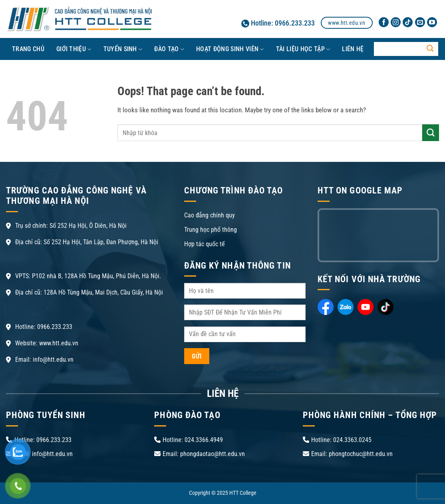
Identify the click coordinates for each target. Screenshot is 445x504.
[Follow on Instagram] (396, 22)
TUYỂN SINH (123, 49)
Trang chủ (28, 49)
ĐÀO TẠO (169, 49)
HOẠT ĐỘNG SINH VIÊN (230, 49)
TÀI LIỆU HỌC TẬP (303, 49)
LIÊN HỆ (353, 49)
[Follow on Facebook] (384, 22)
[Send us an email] (420, 22)
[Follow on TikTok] (408, 22)
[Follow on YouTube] (432, 22)
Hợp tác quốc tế (205, 244)
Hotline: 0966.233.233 (278, 23)
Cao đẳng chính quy (210, 215)
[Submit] (430, 49)
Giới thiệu (74, 49)
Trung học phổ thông (211, 230)
